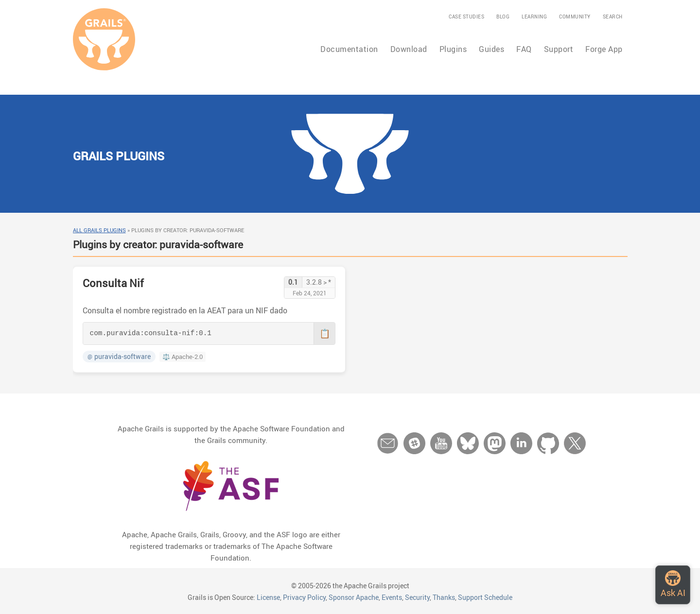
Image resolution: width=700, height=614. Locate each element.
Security (417, 597)
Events (392, 597)
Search (613, 17)
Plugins (453, 49)
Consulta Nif (113, 283)
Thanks (444, 597)
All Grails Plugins (99, 230)
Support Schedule (485, 597)
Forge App (604, 49)
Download (409, 49)
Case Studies (466, 17)
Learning (534, 17)
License (268, 597)
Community (575, 17)
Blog (503, 17)
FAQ (524, 49)
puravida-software (119, 357)
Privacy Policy (304, 597)
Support (559, 49)
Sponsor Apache (354, 597)
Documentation (349, 49)
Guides (491, 49)
